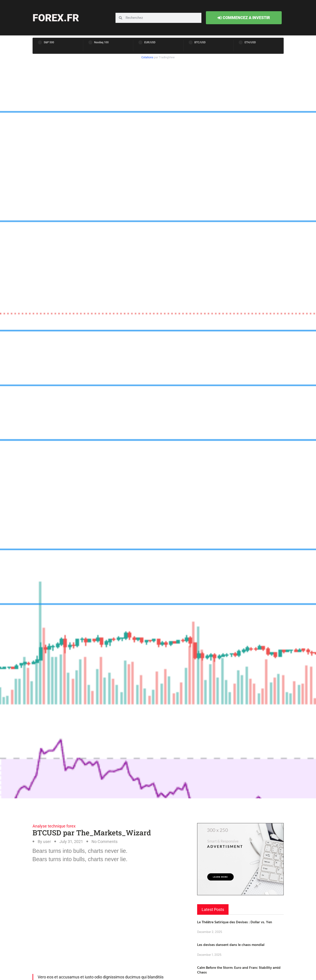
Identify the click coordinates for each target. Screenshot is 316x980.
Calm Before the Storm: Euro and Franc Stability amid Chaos (239, 970)
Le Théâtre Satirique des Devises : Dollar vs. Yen (235, 922)
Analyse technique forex (54, 826)
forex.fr (56, 18)
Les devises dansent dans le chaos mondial (231, 945)
